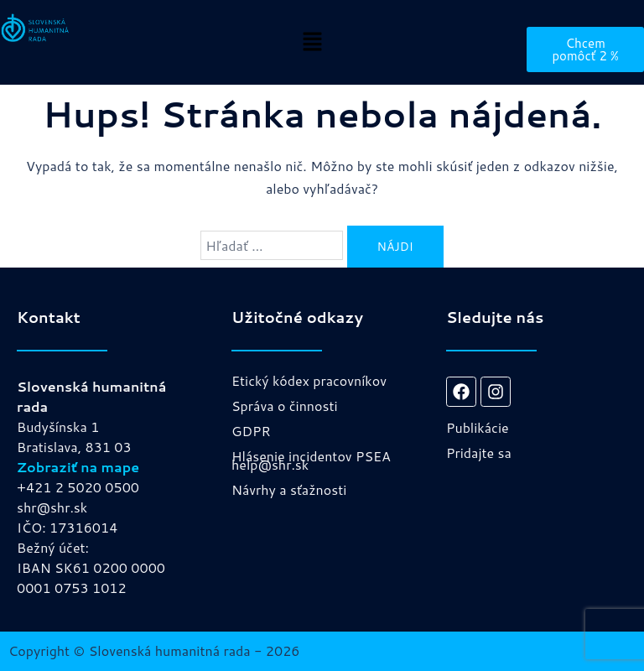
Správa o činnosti (285, 406)
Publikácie (478, 427)
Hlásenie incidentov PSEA (311, 456)
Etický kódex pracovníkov (309, 380)
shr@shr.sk (52, 507)
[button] (312, 42)
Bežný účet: (53, 547)
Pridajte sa (479, 453)
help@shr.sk (270, 464)
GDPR (251, 431)
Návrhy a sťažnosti (289, 489)
